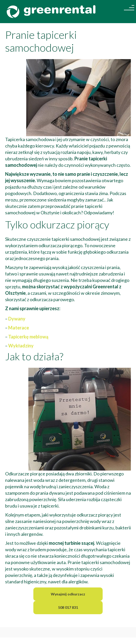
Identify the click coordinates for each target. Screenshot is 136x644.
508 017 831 (68, 607)
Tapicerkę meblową (28, 337)
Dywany (17, 319)
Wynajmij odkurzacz (68, 594)
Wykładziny (21, 346)
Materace (19, 328)
